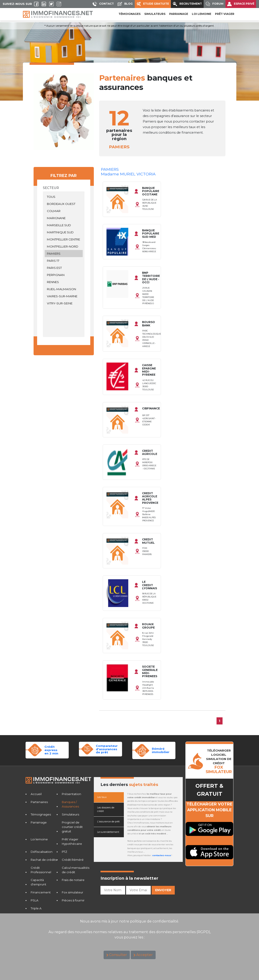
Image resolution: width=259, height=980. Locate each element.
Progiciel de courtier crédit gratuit (72, 827)
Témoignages (129, 14)
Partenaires (39, 802)
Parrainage (39, 822)
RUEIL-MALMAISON (64, 289)
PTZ (64, 852)
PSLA (35, 900)
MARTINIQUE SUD (64, 232)
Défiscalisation (42, 852)
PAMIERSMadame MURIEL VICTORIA (128, 172)
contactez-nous (162, 855)
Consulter (118, 955)
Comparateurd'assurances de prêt (107, 749)
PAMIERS (64, 254)
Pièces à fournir (73, 900)
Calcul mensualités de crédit (76, 870)
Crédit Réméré (73, 860)
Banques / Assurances (70, 804)
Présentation (71, 794)
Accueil (36, 794)
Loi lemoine (39, 839)
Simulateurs (70, 814)
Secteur (51, 188)
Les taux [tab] (102, 797)
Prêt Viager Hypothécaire (72, 841)
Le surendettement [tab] (108, 832)
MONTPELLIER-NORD (64, 246)
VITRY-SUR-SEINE (64, 303)
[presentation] (134, 905)
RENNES (64, 282)
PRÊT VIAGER (225, 14)
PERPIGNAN (64, 275)
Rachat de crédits (44, 860)
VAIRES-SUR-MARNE (64, 296)
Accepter (145, 955)
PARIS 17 (64, 261)
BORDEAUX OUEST (64, 204)
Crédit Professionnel (41, 870)
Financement (41, 892)
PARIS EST (64, 268)
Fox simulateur (72, 892)
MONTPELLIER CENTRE (64, 239)
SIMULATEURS (155, 14)
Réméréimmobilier (161, 750)
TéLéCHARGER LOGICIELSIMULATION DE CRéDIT (219, 761)
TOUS (64, 197)
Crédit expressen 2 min (51, 750)
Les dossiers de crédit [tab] (106, 809)
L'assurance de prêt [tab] (108, 822)
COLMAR (64, 211)
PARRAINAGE (179, 14)
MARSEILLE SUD (64, 225)
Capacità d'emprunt (38, 882)
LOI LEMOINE (202, 14)
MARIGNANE (64, 218)
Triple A (36, 908)
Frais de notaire (73, 880)
